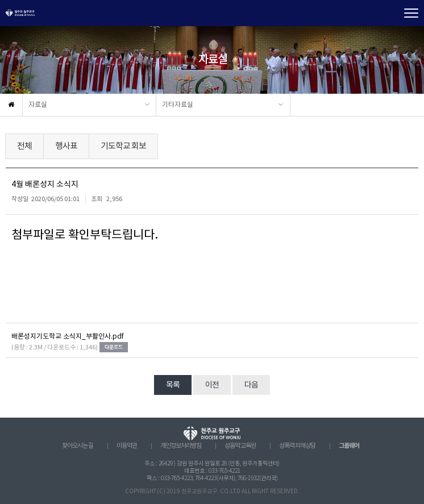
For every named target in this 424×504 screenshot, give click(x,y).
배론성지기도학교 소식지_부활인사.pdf (68, 337)
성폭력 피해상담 (297, 446)
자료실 (38, 105)
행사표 (66, 146)
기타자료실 (178, 105)
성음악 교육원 (240, 446)
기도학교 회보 (123, 146)
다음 (251, 385)
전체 (24, 146)
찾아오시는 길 (78, 446)
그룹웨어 (349, 446)
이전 (212, 385)
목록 (173, 385)
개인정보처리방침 (181, 446)
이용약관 (127, 446)
